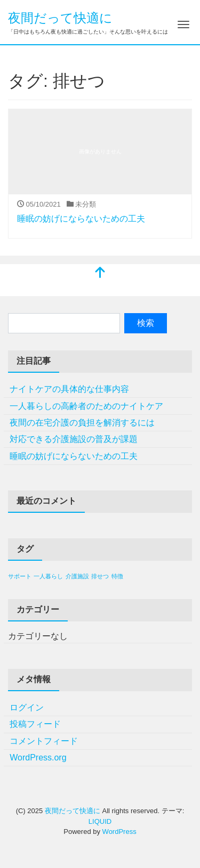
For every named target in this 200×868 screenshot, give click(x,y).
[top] (100, 273)
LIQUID (100, 821)
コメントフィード (44, 741)
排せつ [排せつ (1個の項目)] (100, 576)
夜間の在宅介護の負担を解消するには (82, 423)
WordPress (119, 832)
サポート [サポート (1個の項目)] (20, 576)
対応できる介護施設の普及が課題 (74, 439)
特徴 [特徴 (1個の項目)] (117, 576)
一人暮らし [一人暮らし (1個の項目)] (48, 576)
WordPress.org (38, 758)
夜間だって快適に (60, 18)
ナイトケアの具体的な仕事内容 (69, 389)
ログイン (27, 707)
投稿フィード (35, 724)
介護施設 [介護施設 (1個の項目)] (77, 576)
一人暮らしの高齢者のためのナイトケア (86, 406)
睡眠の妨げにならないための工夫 (81, 219)
